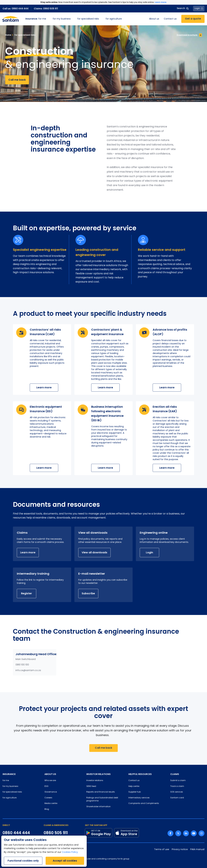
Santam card (177, 798)
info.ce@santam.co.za (28, 671)
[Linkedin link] (186, 833)
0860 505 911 (56, 833)
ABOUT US (50, 774)
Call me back (17, 80)
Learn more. (161, 2)
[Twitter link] (178, 833)
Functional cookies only (23, 861)
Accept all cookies (65, 861)
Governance (51, 792)
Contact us (170, 19)
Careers (48, 798)
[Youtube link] (194, 833)
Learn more (44, 387)
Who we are (50, 781)
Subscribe (88, 593)
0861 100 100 (22, 665)
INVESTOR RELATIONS (98, 774)
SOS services (177, 792)
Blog (47, 809)
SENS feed (91, 786)
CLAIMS (175, 774)
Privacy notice (180, 850)
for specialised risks (88, 19)
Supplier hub (135, 792)
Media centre (51, 803)
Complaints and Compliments (144, 803)
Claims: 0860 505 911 (46, 9)
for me (36, 19)
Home (8, 35)
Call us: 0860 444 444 (16, 9)
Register (27, 593)
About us (154, 19)
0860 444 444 (16, 833)
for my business (62, 19)
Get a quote (193, 19)
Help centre (134, 786)
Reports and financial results (101, 792)
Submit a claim (178, 781)
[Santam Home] (11, 19)
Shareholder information (98, 807)
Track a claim (177, 786)
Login (149, 552)
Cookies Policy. (70, 852)
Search (183, 8)
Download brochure (189, 35)
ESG (46, 786)
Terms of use (162, 850)
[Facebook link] (170, 833)
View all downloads (94, 552)
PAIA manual (197, 850)
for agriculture (114, 19)
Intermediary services (139, 798)
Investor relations (95, 781)
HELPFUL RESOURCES (140, 774)
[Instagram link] (202, 833)
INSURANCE (9, 774)
